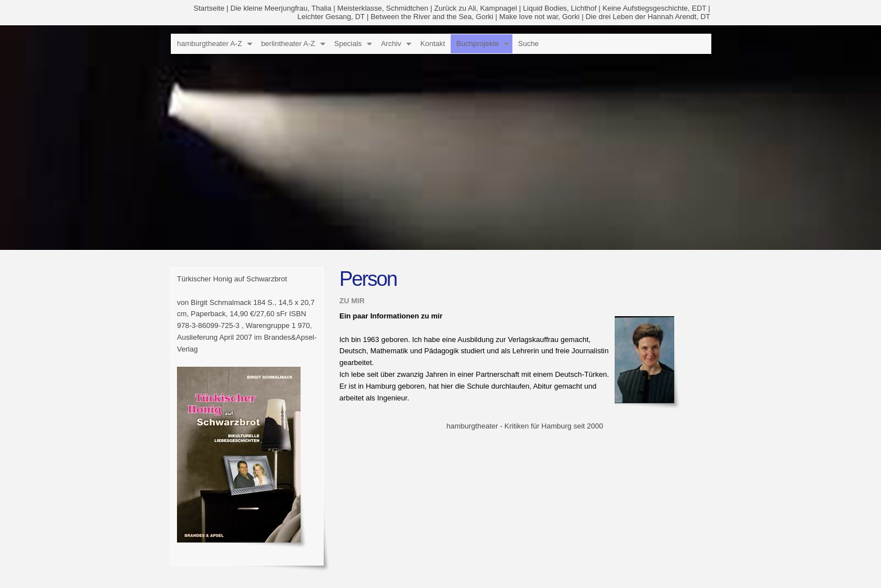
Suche (528, 44)
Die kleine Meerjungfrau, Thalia (281, 8)
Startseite (209, 8)
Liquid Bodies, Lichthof (560, 8)
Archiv (391, 44)
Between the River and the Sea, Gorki (432, 17)
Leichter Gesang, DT (331, 17)
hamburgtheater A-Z (210, 44)
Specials (348, 44)
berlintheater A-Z (288, 44)
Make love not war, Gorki (539, 17)
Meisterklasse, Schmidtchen (383, 8)
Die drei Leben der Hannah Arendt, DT (648, 17)
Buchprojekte (478, 44)
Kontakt (433, 44)
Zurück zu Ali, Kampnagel (476, 8)
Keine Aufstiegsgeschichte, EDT (654, 8)
